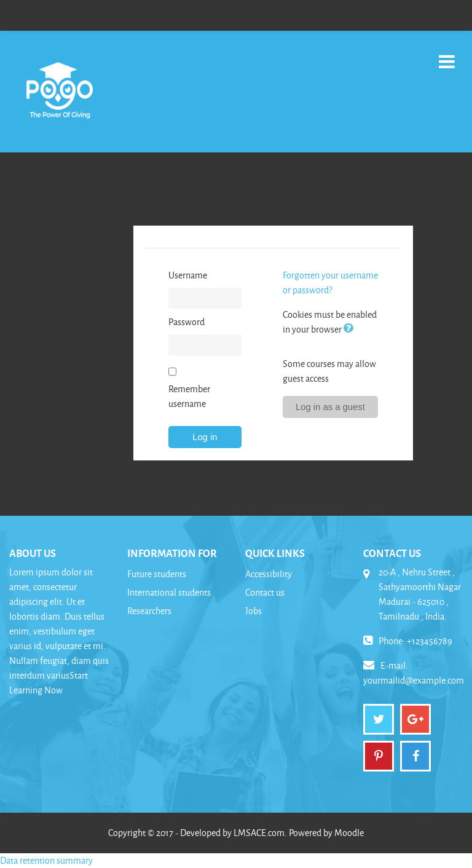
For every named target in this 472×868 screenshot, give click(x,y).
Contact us (265, 592)
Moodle (349, 833)
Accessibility (269, 574)
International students (169, 592)
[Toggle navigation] (447, 55)
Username (188, 275)
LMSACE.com (259, 833)
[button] (351, 329)
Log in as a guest (330, 407)
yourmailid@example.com (414, 680)
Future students (157, 574)
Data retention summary (46, 860)
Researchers (149, 611)
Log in (205, 437)
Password (187, 322)
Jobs (254, 611)
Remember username (189, 396)
